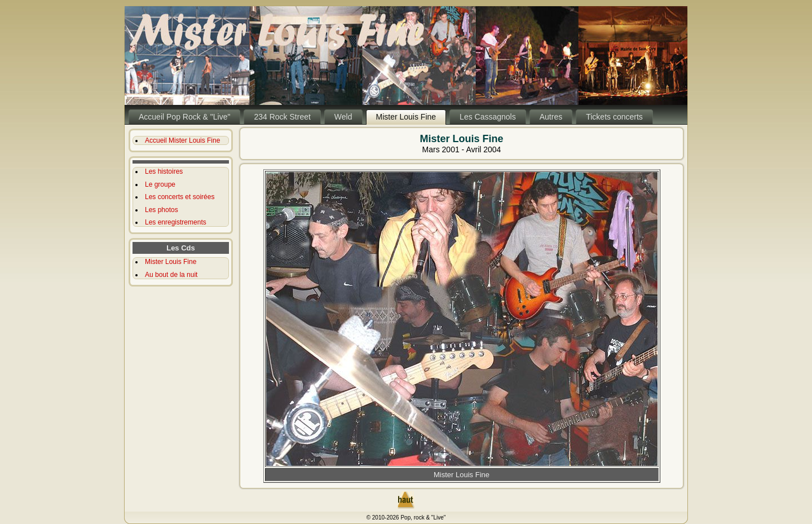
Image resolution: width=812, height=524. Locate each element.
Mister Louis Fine (171, 262)
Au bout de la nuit (171, 275)
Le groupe (160, 184)
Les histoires (164, 171)
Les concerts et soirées (180, 197)
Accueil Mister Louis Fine (182, 140)
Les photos (162, 210)
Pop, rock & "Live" (423, 518)
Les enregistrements (176, 222)
